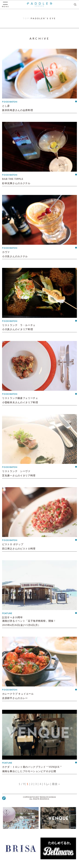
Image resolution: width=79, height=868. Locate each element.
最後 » (56, 784)
